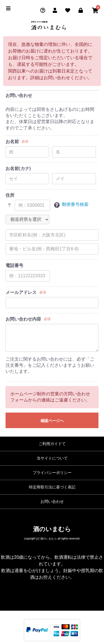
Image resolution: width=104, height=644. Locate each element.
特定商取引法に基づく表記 (52, 487)
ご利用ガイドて (52, 444)
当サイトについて (52, 458)
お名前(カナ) (18, 169)
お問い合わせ (52, 501)
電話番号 (14, 265)
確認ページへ (52, 421)
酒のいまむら (52, 529)
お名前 (12, 142)
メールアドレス (21, 292)
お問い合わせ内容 (23, 319)
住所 (10, 195)
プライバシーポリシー (52, 473)
